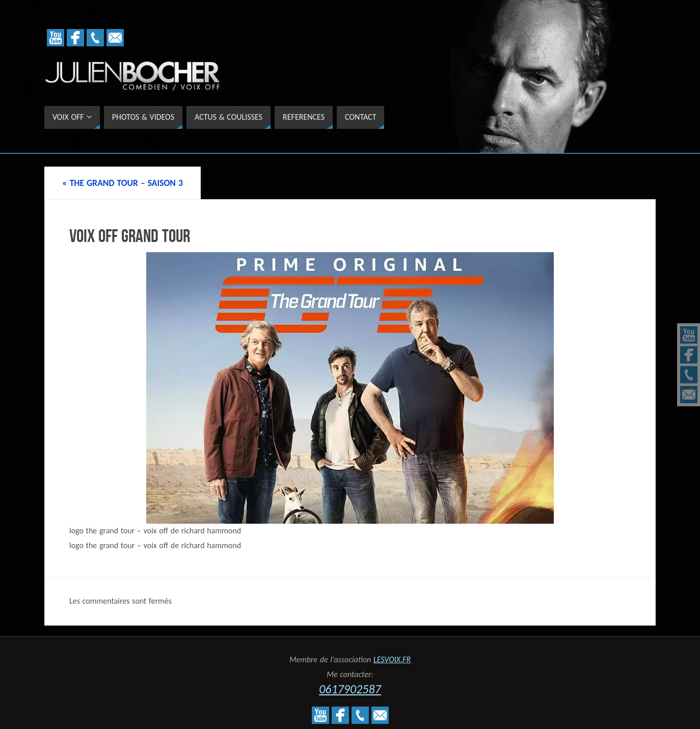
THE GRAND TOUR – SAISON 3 (123, 183)
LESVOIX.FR (392, 659)
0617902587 (350, 689)
